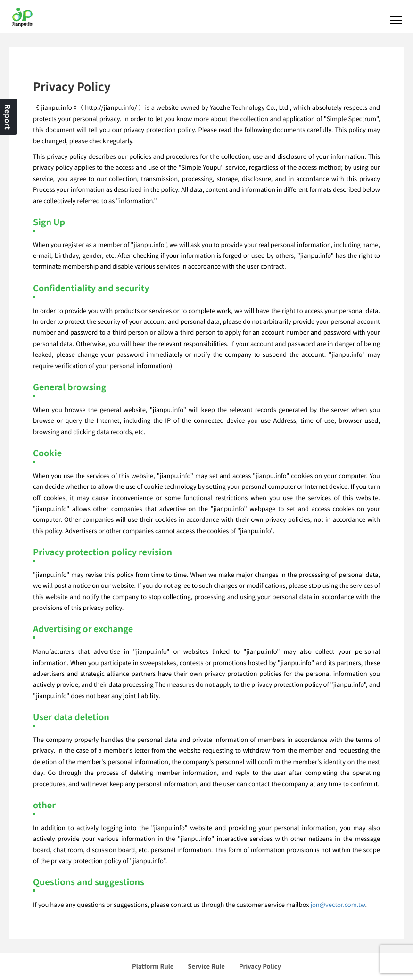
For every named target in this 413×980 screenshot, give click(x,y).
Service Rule (206, 966)
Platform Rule (153, 966)
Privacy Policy (260, 966)
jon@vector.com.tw (338, 904)
